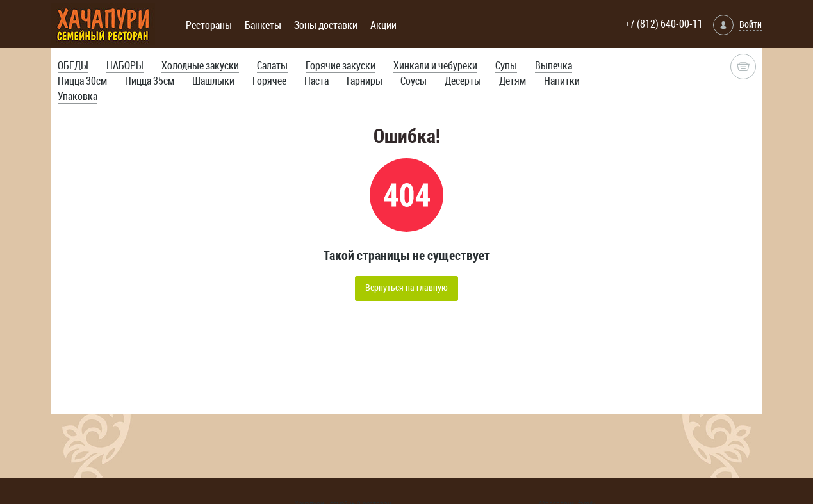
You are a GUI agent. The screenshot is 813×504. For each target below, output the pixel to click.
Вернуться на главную (406, 287)
